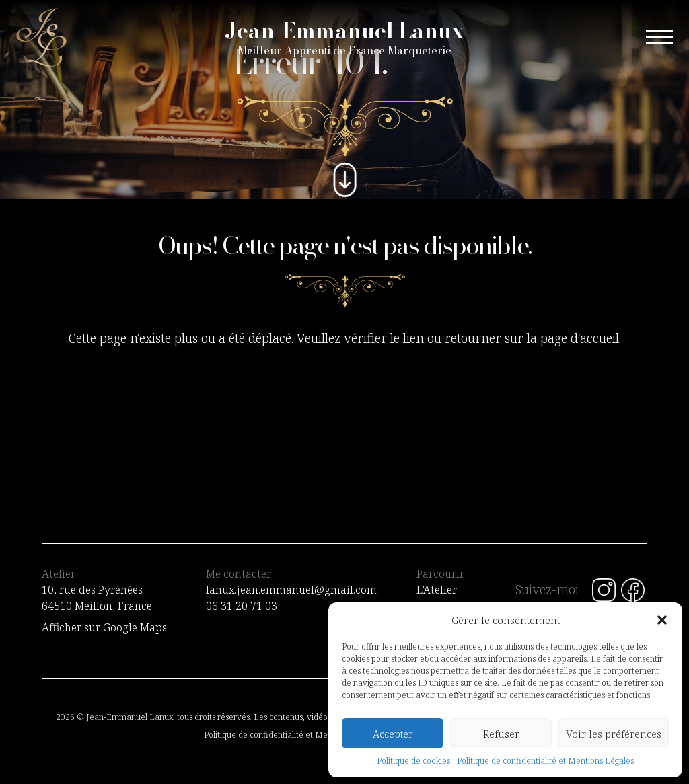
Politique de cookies (413, 761)
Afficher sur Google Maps (104, 627)
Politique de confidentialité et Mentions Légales (545, 761)
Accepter (393, 734)
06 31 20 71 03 (242, 606)
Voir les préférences (614, 734)
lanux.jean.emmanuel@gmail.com (291, 590)
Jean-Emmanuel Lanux (344, 38)
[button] (662, 620)
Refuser (501, 734)
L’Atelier (437, 590)
